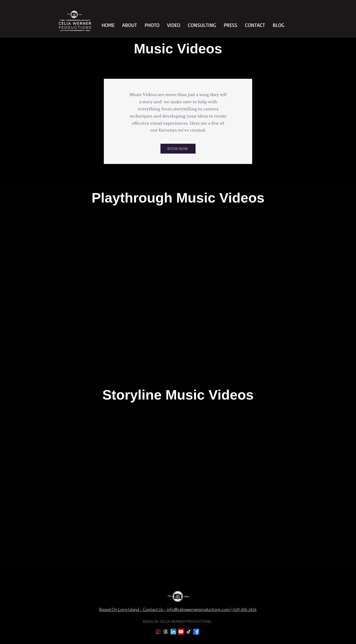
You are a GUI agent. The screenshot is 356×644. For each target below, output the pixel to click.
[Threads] (166, 632)
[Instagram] (158, 632)
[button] (130, 25)
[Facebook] (196, 632)
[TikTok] (189, 632)
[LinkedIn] (173, 632)
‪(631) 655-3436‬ (245, 610)
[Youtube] (181, 632)
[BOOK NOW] (178, 149)
